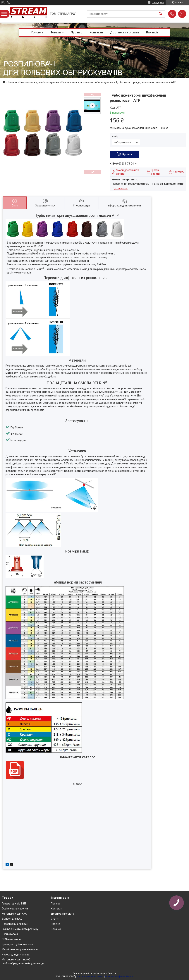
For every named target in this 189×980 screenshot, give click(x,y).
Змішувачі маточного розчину (20, 929)
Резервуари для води (15, 924)
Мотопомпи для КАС (14, 914)
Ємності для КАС (12, 919)
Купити (127, 154)
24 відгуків (158, 3)
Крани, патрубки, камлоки (18, 944)
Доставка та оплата (124, 32)
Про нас (77, 32)
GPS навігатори (11, 939)
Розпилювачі (10, 934)
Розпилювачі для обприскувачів (39, 82)
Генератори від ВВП (14, 904)
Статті (55, 919)
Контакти (96, 32)
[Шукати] (161, 14)
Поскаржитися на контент (90, 976)
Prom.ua (112, 973)
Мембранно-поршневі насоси (20, 949)
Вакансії (152, 32)
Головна (37, 32)
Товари (56, 32)
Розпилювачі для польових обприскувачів (87, 82)
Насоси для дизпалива (16, 955)
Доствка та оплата (62, 914)
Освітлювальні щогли (15, 909)
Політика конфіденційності (119, 976)
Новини (55, 924)
